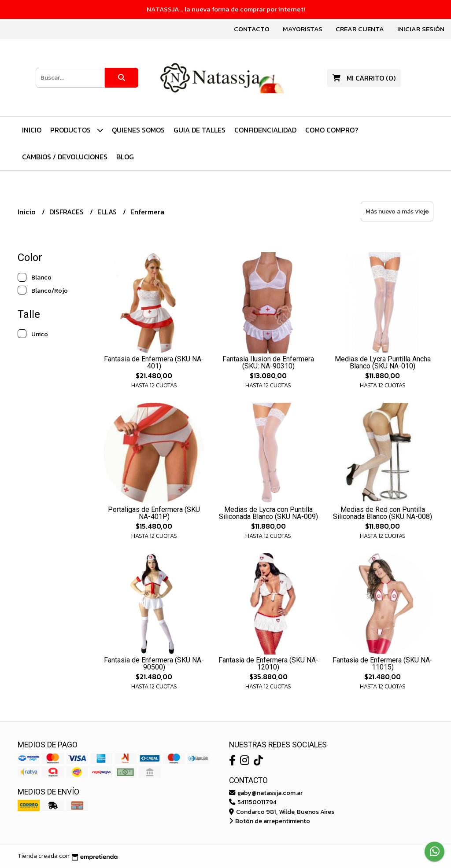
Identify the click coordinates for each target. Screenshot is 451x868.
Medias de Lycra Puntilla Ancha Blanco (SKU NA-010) (383, 362)
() (364, 78)
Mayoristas (303, 29)
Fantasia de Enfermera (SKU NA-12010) (268, 664)
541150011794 (253, 802)
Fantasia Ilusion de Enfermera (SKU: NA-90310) (268, 362)
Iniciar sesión (421, 29)
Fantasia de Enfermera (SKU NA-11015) (383, 664)
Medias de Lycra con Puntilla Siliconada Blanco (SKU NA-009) (268, 513)
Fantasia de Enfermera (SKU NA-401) (154, 362)
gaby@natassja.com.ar (266, 793)
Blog (125, 157)
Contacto (252, 29)
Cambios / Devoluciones (65, 157)
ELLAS (108, 212)
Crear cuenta (360, 29)
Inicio (32, 130)
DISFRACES (67, 212)
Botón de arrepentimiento (270, 821)
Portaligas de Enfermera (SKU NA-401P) (154, 513)
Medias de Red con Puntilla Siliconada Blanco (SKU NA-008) (383, 513)
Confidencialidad (265, 130)
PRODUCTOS (77, 130)
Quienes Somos (138, 130)
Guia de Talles (200, 130)
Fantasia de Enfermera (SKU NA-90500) (154, 664)
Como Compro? (332, 130)
